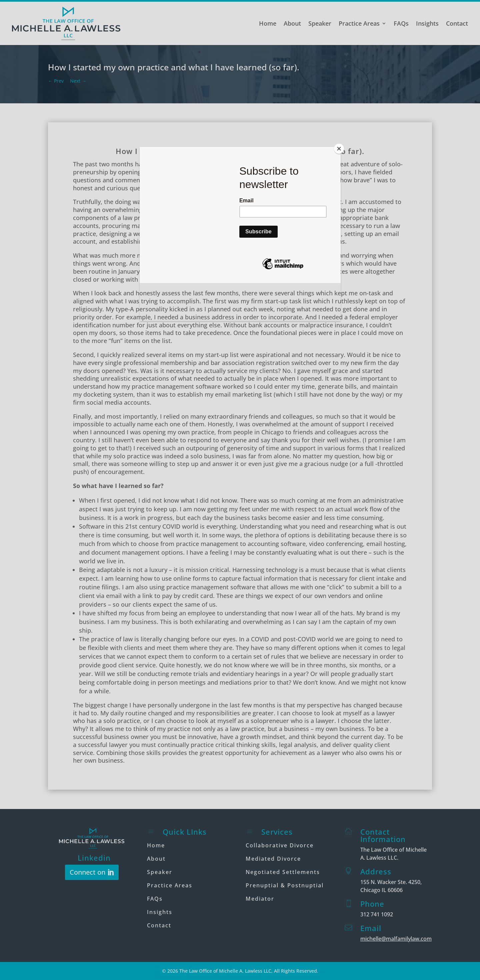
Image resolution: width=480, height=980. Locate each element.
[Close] (339, 149)
